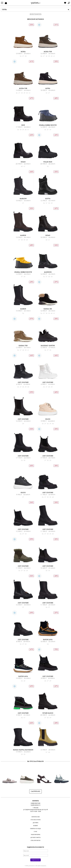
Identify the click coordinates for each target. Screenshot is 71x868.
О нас (35, 831)
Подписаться (35, 860)
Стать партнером (35, 840)
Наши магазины (36, 834)
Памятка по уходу (35, 829)
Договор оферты (35, 837)
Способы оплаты (36, 820)
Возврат (36, 826)
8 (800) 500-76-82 (36, 803)
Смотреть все (35, 791)
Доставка (36, 823)
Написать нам (36, 817)
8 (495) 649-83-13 (36, 805)
